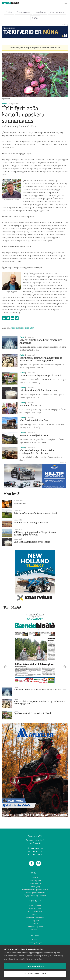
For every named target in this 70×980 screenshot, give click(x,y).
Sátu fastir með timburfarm (34, 421)
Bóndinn (35, 915)
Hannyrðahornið (35, 912)
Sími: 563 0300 (35, 848)
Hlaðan (35, 940)
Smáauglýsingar (35, 943)
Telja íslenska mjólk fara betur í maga (39, 391)
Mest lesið (11, 494)
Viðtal (35, 18)
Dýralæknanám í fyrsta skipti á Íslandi (40, 376)
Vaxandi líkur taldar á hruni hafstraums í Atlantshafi (41, 341)
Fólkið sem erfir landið (35, 918)
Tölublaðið (12, 607)
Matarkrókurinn (35, 909)
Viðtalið (35, 924)
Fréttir (9, 12)
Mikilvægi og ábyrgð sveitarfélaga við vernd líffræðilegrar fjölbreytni (35, 534)
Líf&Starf (35, 901)
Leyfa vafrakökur (35, 966)
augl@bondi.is (35, 854)
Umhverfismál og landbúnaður (35, 890)
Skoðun (35, 878)
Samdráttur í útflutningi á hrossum (31, 523)
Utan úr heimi (57, 12)
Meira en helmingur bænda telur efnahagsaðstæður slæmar (37, 452)
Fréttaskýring (23, 12)
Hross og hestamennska (35, 893)
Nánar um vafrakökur (34, 959)
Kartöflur (15, 328)
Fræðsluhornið (35, 884)
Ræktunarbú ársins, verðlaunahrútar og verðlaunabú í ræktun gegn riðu (41, 359)
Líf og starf (35, 921)
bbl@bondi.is (35, 851)
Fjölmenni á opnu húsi (31, 406)
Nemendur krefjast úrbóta (34, 435)
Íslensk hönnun (35, 906)
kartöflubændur (27, 328)
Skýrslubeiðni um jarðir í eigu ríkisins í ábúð (35, 513)
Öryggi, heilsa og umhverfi (35, 896)
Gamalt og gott (35, 881)
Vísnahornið (20, 504)
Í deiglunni (40, 12)
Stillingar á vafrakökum (35, 974)
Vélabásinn (35, 930)
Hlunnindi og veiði (35, 927)
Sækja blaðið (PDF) (35, 619)
